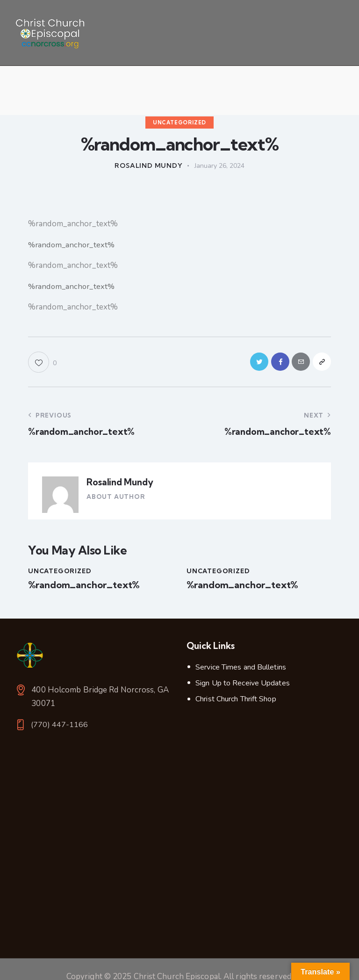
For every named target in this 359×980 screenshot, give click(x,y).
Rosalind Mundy (119, 485)
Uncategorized (179, 122)
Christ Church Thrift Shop (236, 702)
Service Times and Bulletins (241, 670)
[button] (42, 364)
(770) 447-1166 (60, 728)
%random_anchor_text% (73, 245)
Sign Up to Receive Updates (243, 686)
